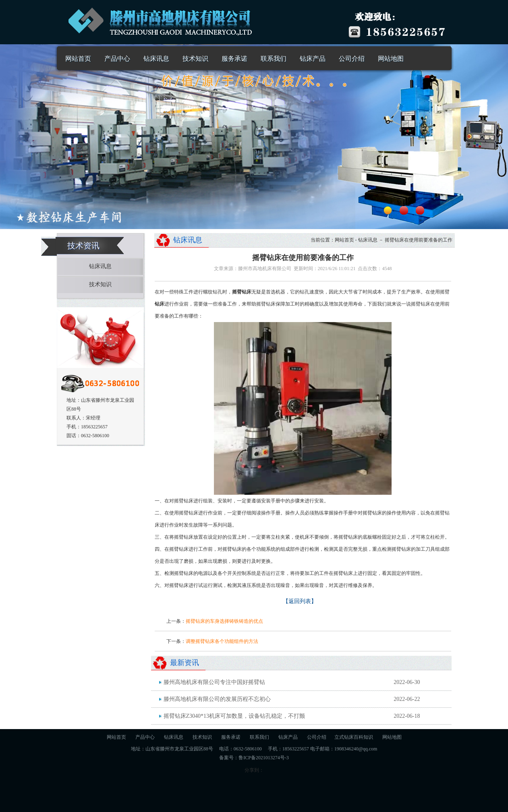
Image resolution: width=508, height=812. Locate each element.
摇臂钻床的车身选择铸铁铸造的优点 (224, 621)
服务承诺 (234, 59)
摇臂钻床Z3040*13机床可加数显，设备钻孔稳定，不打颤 (234, 716)
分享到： (254, 770)
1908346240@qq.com (356, 749)
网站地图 (391, 59)
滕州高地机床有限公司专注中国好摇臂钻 (214, 682)
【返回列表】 (300, 601)
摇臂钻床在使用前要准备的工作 (419, 240)
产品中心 (117, 59)
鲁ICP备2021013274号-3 (264, 758)
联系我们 (274, 59)
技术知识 (195, 59)
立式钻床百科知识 (354, 737)
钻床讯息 (156, 59)
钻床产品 (313, 59)
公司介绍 (352, 59)
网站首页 (78, 59)
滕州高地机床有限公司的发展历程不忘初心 (217, 699)
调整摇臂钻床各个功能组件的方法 (222, 641)
